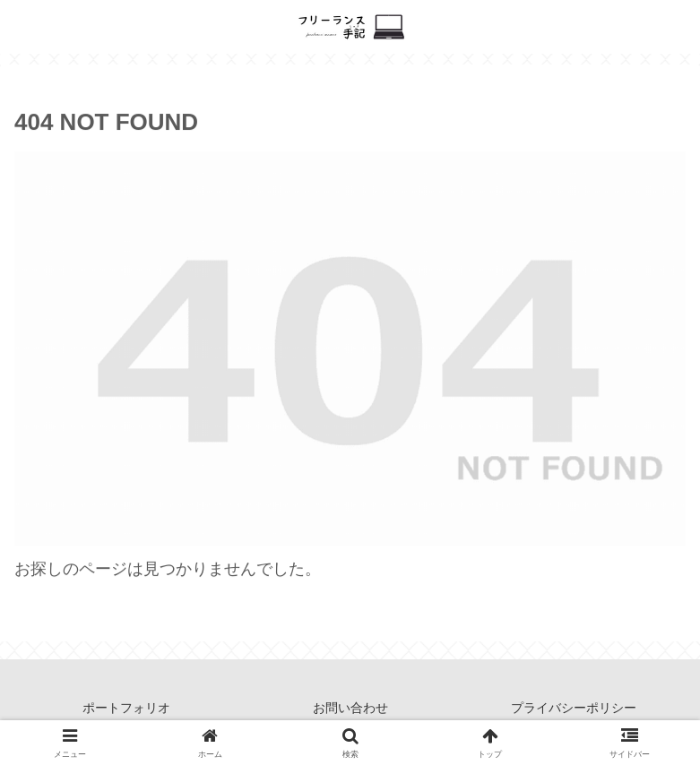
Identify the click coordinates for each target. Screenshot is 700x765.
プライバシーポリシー (574, 708)
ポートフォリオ (126, 708)
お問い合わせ (350, 708)
